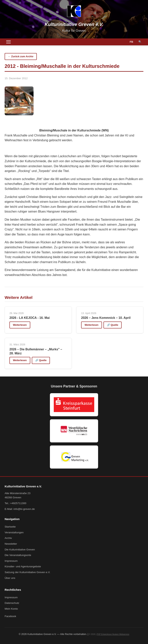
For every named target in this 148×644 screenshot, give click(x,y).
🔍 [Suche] (140, 42)
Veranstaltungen (14, 532)
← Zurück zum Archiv (21, 56)
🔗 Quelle (113, 325)
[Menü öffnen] (8, 42)
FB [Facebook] (131, 42)
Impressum (11, 561)
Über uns (10, 578)
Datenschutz (12, 603)
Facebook (10, 616)
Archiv (8, 538)
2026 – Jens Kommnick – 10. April (106, 318)
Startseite (10, 527)
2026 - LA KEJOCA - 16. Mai (30, 318)
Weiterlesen (20, 325)
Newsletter (11, 544)
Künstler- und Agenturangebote (23, 566)
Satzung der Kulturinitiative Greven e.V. (27, 572)
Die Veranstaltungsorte (18, 555)
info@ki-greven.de (24, 509)
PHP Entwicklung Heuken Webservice (113, 634)
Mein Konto (11, 609)
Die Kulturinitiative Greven (20, 550)
